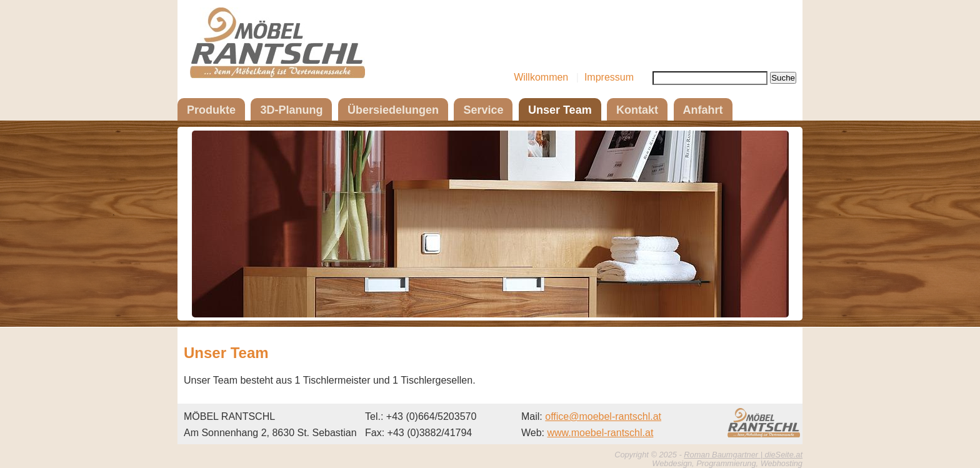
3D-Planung (291, 110)
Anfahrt (703, 110)
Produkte (211, 110)
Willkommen (541, 77)
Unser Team (560, 110)
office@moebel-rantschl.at (603, 416)
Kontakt (637, 110)
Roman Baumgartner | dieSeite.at (743, 455)
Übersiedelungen (393, 110)
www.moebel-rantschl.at (601, 433)
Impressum (609, 77)
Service (483, 110)
